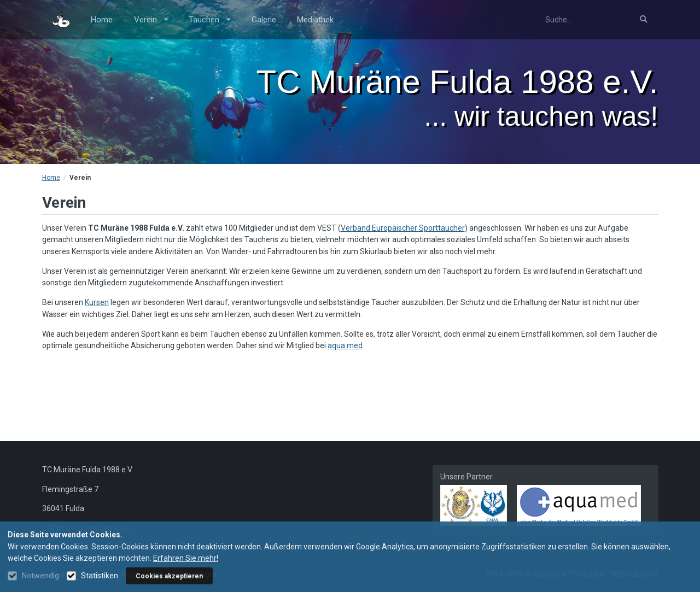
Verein (151, 20)
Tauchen (209, 20)
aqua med (345, 345)
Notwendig (40, 576)
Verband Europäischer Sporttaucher (403, 228)
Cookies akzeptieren (169, 576)
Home (102, 20)
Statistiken (100, 576)
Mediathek (315, 20)
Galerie (264, 20)
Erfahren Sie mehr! (186, 558)
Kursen (97, 302)
